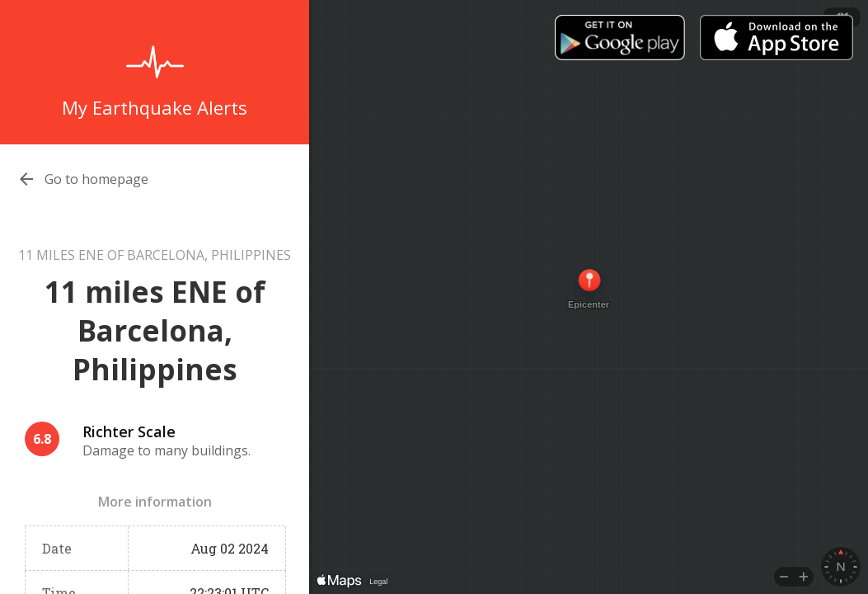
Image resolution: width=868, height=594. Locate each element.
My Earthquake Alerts (155, 107)
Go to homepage (96, 179)
